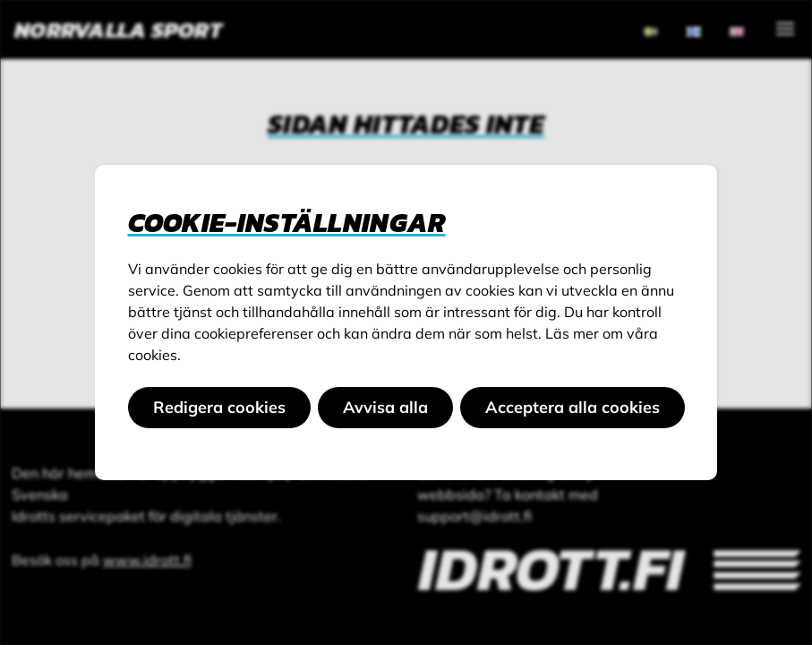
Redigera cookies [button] (219, 407)
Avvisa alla (385, 407)
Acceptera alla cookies (573, 407)
